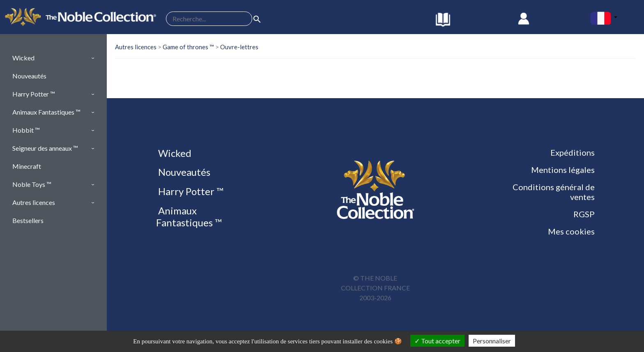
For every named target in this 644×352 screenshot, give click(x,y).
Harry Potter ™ (190, 191)
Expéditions (573, 152)
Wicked (174, 153)
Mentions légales (563, 170)
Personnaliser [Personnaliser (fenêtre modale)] (492, 341)
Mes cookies (571, 231)
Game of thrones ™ (188, 47)
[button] (53, 58)
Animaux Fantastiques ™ (189, 216)
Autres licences (136, 47)
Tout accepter (437, 341)
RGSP (584, 214)
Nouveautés (183, 172)
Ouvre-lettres (239, 47)
